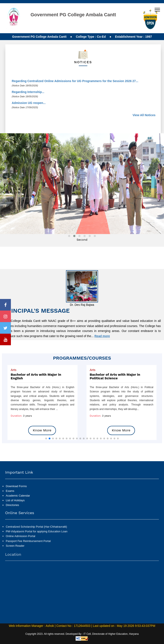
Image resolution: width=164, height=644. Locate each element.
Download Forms (16, 495)
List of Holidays (15, 509)
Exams (10, 499)
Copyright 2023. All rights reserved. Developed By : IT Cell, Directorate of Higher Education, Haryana (82, 634)
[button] (46, 438)
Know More (42, 430)
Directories (12, 513)
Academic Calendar (18, 504)
